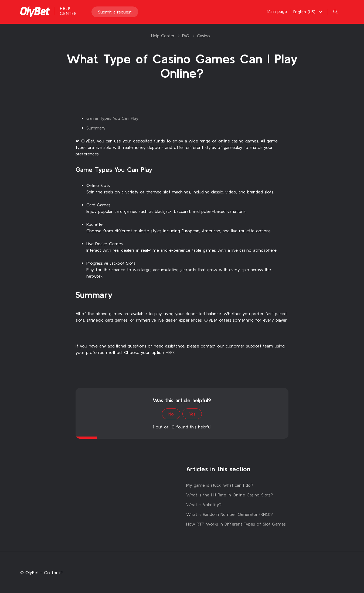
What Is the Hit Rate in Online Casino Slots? (230, 495)
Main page (277, 11)
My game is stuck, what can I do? (220, 485)
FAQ (186, 36)
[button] (308, 12)
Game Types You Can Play (112, 118)
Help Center (163, 36)
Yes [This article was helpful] (192, 414)
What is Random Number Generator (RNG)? (229, 514)
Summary (96, 128)
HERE (170, 352)
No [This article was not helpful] (171, 414)
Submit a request (115, 12)
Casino (203, 36)
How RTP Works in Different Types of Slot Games (236, 524)
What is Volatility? (204, 505)
